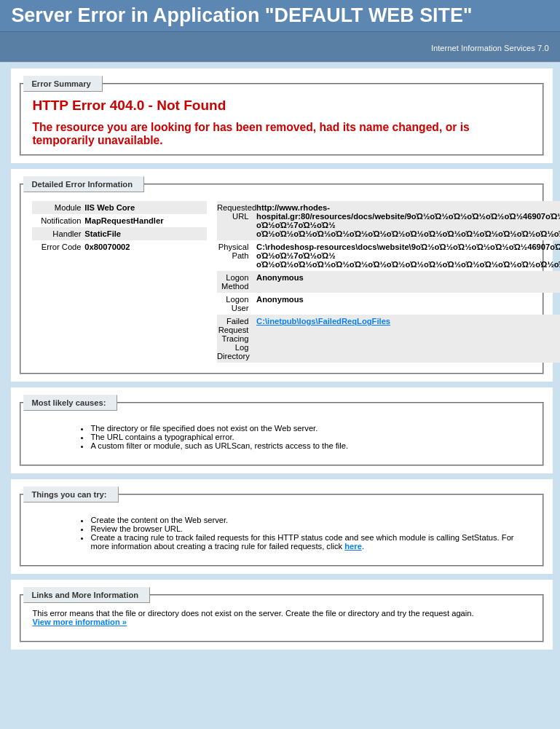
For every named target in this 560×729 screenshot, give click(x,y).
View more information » (79, 622)
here (353, 546)
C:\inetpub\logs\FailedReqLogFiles (323, 321)
